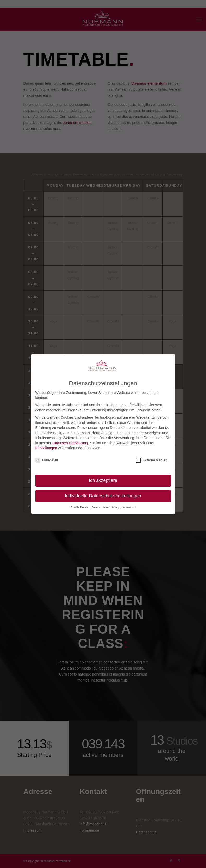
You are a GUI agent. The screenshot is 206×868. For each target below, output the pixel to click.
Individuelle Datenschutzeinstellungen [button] (103, 496)
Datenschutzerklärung (70, 443)
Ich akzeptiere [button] (103, 480)
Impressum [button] (128, 507)
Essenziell (47, 460)
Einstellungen (46, 448)
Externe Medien (152, 460)
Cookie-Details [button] (80, 507)
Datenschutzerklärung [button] (106, 507)
